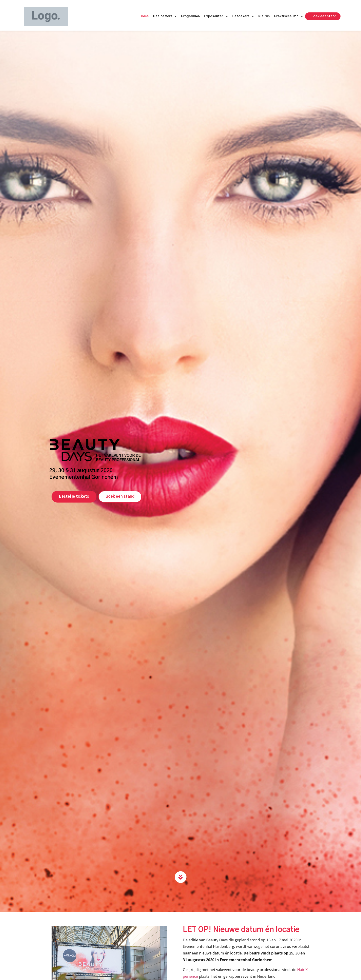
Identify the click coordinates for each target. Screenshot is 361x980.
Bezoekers (243, 17)
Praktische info (289, 17)
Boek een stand (324, 16)
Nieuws (264, 16)
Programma (191, 16)
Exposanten (216, 17)
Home (144, 16)
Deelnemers (165, 17)
